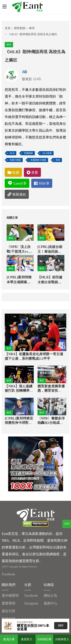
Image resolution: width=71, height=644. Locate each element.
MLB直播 (47, 153)
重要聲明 (9, 603)
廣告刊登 (9, 611)
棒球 (32, 28)
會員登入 (27, 639)
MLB (12, 153)
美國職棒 (28, 153)
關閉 (61, 626)
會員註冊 (9, 639)
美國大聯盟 (15, 160)
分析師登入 (62, 639)
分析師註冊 (44, 639)
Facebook (8, 574)
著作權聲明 (10, 596)
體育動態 (20, 28)
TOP (67, 524)
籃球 (9, 348)
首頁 (8, 28)
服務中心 (51, 603)
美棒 (58, 160)
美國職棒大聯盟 (38, 160)
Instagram (31, 603)
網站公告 (51, 596)
